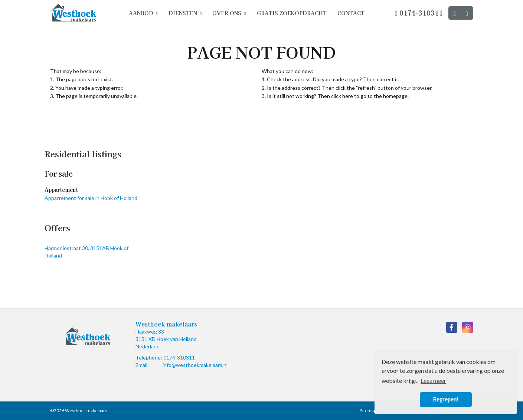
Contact (351, 13)
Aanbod (143, 13)
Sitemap (368, 411)
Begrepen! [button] (446, 399)
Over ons (229, 13)
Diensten (185, 13)
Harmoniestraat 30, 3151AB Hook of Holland (86, 252)
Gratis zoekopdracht (292, 13)
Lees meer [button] (433, 380)
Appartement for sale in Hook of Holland (91, 198)
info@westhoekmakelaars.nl (195, 365)
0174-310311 (419, 13)
